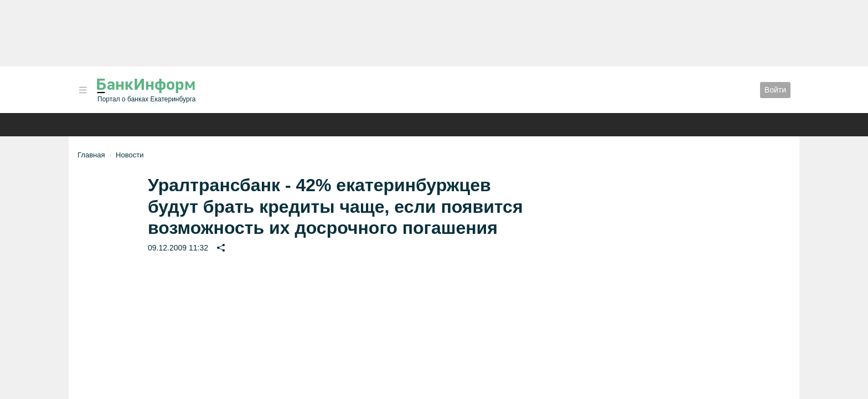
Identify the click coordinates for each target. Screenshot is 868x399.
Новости (130, 155)
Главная (91, 155)
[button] (83, 90)
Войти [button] (775, 90)
